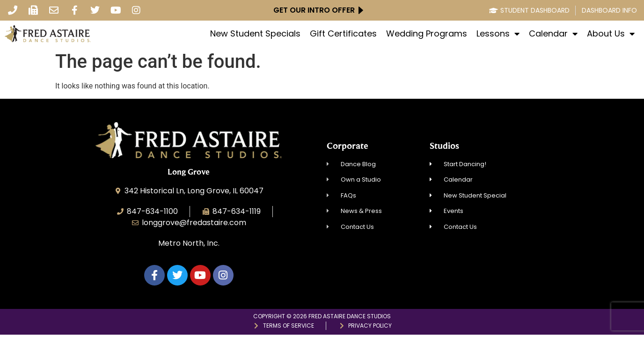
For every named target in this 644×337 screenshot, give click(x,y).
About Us (611, 34)
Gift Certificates (343, 34)
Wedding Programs (427, 34)
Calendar (553, 34)
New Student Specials (255, 34)
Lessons (498, 34)
